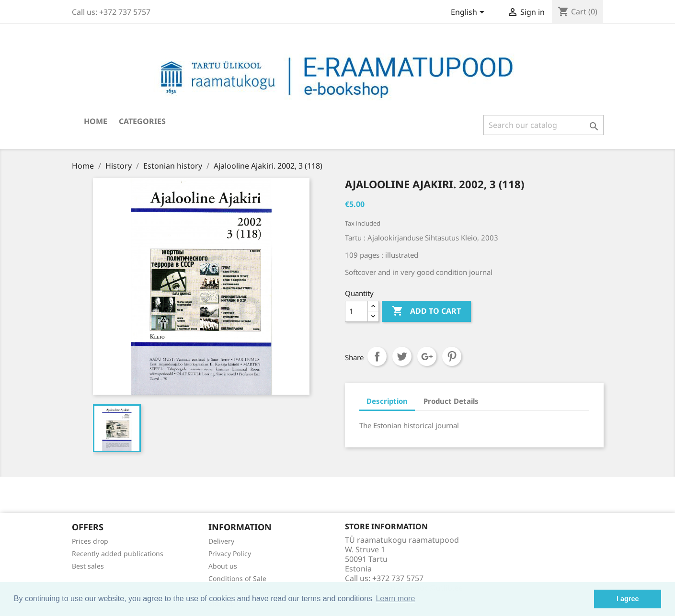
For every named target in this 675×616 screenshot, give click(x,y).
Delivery (221, 541)
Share (377, 356)
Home (96, 121)
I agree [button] (628, 599)
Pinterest (452, 356)
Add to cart (426, 311)
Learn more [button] (395, 599)
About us (223, 566)
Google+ (427, 356)
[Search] (543, 125)
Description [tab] (387, 401)
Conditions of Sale (237, 578)
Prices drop (90, 541)
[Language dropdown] (469, 13)
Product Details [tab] (451, 401)
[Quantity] (356, 311)
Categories (142, 121)
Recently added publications (118, 553)
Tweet (402, 356)
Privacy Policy (230, 553)
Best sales (88, 566)
